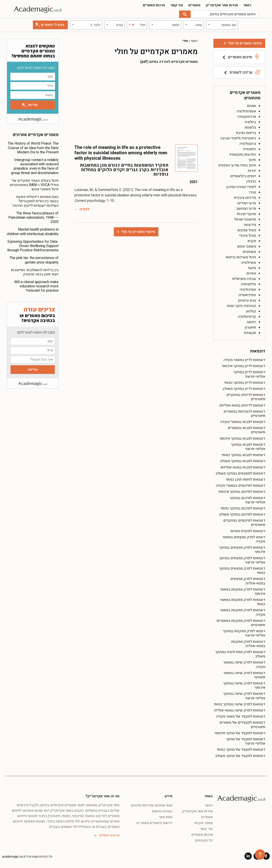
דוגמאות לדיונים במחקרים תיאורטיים (246, 397)
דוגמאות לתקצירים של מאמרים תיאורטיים (242, 725)
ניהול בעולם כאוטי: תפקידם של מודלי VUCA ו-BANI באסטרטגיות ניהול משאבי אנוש (34, 185)
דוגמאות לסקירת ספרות (248, 531)
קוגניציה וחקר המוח (241, 306)
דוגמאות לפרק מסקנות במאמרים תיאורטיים (241, 623)
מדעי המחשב (246, 209)
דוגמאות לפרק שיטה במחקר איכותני (244, 685)
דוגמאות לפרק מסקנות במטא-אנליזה (248, 644)
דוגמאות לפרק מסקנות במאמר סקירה (243, 612)
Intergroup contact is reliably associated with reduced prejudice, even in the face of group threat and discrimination (35, 166)
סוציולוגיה (249, 263)
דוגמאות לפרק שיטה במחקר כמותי (240, 704)
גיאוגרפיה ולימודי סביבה (238, 138)
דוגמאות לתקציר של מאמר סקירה (241, 716)
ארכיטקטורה (247, 117)
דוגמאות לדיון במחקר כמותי (245, 383)
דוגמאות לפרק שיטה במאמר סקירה (244, 665)
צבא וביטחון (247, 300)
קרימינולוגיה (247, 317)
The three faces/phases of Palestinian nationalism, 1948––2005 (33, 218)
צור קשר (177, 5)
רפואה (251, 322)
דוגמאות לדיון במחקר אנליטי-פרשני (249, 374)
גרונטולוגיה (248, 144)
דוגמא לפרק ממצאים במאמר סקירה (244, 539)
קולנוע (251, 311)
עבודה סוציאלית (244, 279)
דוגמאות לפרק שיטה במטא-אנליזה (240, 710)
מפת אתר (166, 817)
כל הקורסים (204, 841)
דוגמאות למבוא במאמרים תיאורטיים (247, 430)
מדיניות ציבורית (245, 198)
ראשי (247, 5)
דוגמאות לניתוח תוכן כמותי (246, 479)
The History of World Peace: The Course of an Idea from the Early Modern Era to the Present (33, 148)
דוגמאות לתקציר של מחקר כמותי (241, 750)
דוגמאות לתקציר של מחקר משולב (240, 756)
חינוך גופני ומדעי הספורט (237, 165)
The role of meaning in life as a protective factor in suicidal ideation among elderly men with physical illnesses (121, 153)
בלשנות (250, 127)
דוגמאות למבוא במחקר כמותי (243, 455)
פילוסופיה (248, 284)
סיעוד (252, 268)
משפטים (249, 252)
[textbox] (222, 25)
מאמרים (194, 5)
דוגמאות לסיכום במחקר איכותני (242, 492)
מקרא (252, 241)
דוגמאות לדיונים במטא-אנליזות (242, 405)
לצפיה (84, 209)
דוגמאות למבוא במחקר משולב (243, 461)
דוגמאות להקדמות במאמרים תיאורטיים (244, 414)
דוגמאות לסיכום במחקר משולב (242, 514)
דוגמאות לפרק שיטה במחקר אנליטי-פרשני (244, 696)
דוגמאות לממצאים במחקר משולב (240, 473)
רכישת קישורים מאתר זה (154, 823)
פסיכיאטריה (247, 295)
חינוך (252, 160)
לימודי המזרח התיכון (241, 187)
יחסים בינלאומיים (243, 176)
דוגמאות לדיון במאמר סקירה (244, 360)
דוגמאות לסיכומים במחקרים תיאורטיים (244, 523)
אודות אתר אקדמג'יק (222, 5)
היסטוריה (249, 149)
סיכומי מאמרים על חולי (245, 43)
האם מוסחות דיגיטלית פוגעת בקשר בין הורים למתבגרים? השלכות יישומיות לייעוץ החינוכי (35, 201)
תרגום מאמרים (154, 5)
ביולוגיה (250, 122)
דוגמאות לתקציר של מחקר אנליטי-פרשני (246, 741)
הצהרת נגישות (162, 811)
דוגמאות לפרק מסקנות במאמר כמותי (243, 602)
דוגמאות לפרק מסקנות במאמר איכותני (243, 592)
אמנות (251, 106)
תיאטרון (250, 327)
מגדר (252, 192)
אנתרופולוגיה (246, 111)
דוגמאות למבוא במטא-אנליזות (243, 467)
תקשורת (250, 333)
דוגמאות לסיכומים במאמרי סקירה (241, 486)
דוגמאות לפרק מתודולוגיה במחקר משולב (240, 654)
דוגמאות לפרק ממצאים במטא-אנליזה (248, 581)
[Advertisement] (136, 104)
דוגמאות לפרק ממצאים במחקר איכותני (242, 550)
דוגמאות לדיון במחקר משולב (244, 389)
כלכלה (251, 182)
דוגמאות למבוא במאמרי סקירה (243, 422)
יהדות (252, 171)
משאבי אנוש (247, 246)
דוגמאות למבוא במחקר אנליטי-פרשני (248, 447)
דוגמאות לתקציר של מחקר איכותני (240, 733)
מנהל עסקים (247, 230)
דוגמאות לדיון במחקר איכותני (244, 366)
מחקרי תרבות (246, 214)
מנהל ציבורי (248, 236)
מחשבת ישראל (245, 219)
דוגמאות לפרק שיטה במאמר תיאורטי (244, 675)
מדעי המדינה (247, 203)
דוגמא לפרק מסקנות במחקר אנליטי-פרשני (244, 633)
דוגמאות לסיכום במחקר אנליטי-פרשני (248, 500)
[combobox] (222, 25)
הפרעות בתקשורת (243, 155)
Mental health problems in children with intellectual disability (33, 232)
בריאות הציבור (246, 133)
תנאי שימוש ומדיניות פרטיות (152, 805)
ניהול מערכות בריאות (241, 257)
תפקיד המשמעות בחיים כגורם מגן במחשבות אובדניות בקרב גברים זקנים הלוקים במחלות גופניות (124, 170)
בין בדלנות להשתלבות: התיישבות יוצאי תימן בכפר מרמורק (35, 272)
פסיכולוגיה (248, 290)
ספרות (251, 273)
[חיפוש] (185, 14)
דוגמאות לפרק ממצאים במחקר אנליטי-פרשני (242, 560)
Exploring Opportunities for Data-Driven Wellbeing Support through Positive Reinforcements (33, 246)
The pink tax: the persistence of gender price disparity (34, 260)
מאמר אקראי (203, 823)
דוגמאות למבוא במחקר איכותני (242, 439)
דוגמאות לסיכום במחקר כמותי (243, 508)
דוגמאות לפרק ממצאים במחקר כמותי (242, 571)
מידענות (250, 225)
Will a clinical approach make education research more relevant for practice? (36, 286)
